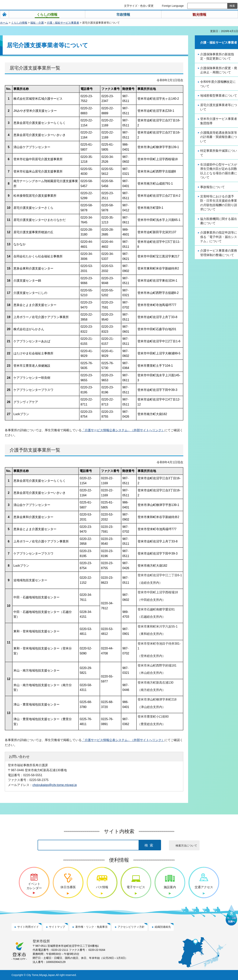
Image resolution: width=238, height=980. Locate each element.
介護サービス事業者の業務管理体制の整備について (219, 253)
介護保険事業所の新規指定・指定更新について (217, 56)
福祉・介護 (37, 23)
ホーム (4, 23)
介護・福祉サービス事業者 (63, 23)
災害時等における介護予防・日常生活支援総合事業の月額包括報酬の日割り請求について (219, 203)
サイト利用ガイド (28, 927)
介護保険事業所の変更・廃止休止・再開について (219, 70)
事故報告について (212, 187)
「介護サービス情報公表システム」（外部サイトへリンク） (123, 430)
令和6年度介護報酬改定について (218, 84)
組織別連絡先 (163, 927)
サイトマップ (57, 927)
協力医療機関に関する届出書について (219, 221)
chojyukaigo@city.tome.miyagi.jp (55, 785)
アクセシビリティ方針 (131, 927)
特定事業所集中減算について (219, 153)
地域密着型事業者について (219, 96)
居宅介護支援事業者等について (219, 107)
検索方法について (186, 846)
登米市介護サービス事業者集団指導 (219, 121)
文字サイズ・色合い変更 (139, 6)
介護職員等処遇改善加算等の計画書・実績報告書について (219, 137)
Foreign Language (173, 6)
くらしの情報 (19, 23)
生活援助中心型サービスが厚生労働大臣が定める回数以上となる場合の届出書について (219, 171)
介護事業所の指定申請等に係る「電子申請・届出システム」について (219, 237)
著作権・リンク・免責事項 (91, 927)
